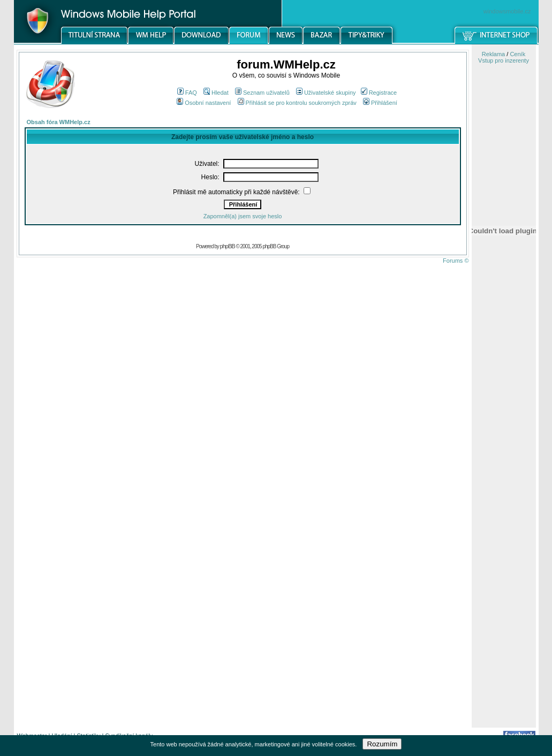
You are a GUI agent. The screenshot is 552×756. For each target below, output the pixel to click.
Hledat (216, 93)
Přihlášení (380, 103)
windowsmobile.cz (507, 11)
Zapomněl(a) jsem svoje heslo (243, 216)
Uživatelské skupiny (326, 93)
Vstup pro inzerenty (504, 60)
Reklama (493, 54)
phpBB (228, 246)
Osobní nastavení (204, 103)
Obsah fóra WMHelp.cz (59, 122)
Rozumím (382, 744)
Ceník (517, 54)
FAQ (187, 93)
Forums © (456, 261)
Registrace (379, 93)
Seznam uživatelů (262, 93)
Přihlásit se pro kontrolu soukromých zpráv (297, 103)
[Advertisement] (504, 558)
